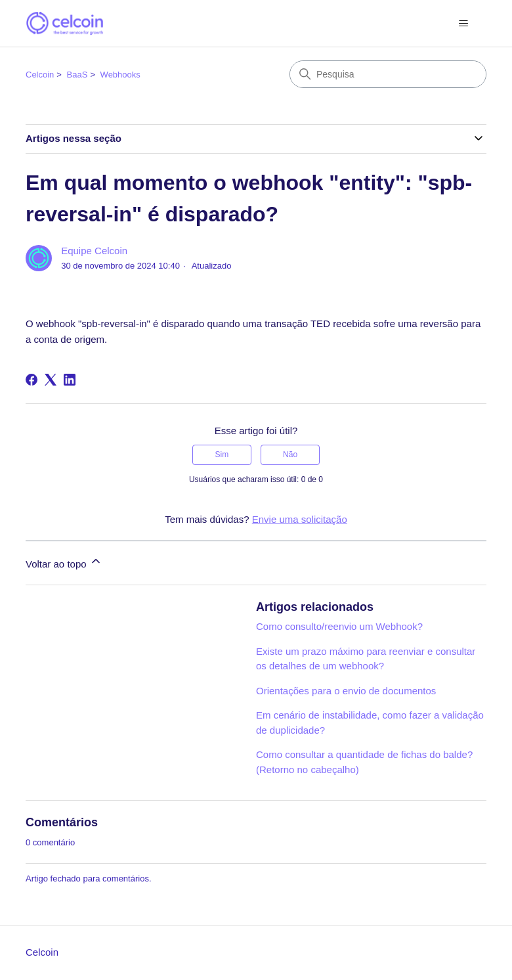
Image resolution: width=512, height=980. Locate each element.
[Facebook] (32, 380)
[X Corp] (51, 380)
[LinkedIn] (70, 380)
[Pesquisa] (388, 74)
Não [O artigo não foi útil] (290, 455)
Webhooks (120, 75)
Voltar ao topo (64, 562)
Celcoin (40, 75)
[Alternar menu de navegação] (463, 24)
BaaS (77, 75)
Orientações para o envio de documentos (346, 691)
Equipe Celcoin (94, 251)
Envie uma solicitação (300, 519)
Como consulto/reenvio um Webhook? (339, 626)
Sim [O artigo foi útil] (222, 455)
